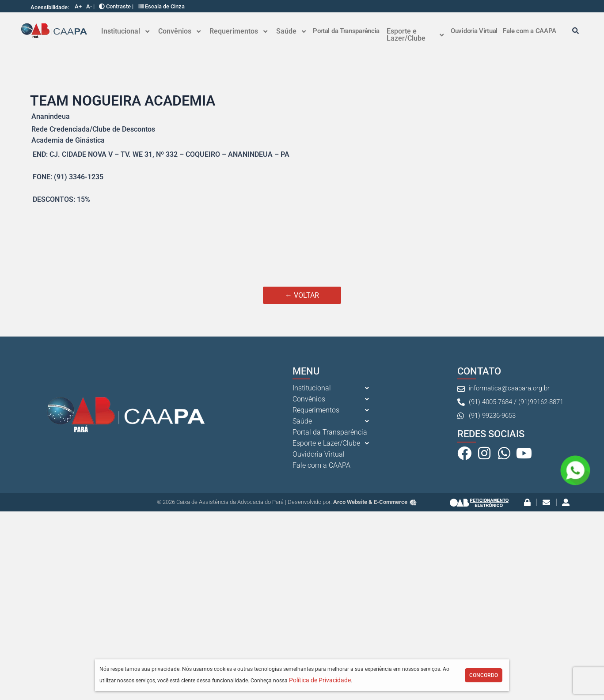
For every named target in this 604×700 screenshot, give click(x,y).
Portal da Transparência (346, 31)
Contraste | (116, 6)
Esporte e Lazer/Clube (415, 35)
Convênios (179, 31)
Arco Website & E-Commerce (375, 502)
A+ (78, 6)
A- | (90, 6)
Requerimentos (238, 31)
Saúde (291, 31)
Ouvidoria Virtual (474, 31)
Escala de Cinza (161, 6)
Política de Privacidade (320, 680)
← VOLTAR (302, 295)
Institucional (125, 31)
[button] (125, 31)
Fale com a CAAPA (530, 31)
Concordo (484, 675)
